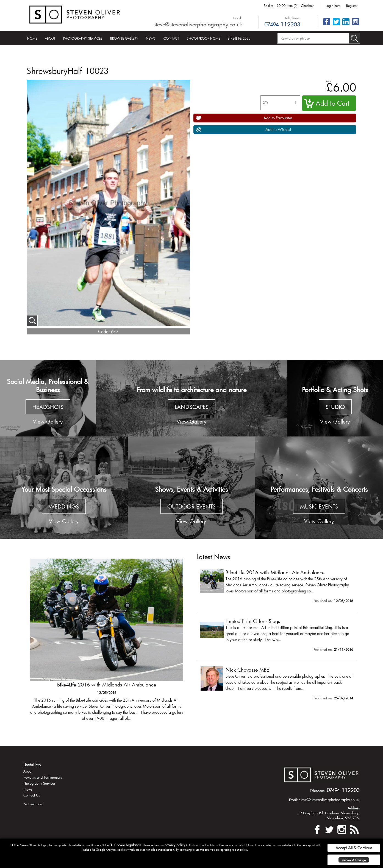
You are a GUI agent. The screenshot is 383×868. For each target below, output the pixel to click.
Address (354, 808)
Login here (333, 6)
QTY (265, 103)
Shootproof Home (203, 38)
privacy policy (175, 845)
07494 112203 (282, 24)
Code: (104, 331)
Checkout (308, 6)
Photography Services (83, 38)
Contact (171, 38)
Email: (238, 18)
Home (32, 38)
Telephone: (292, 18)
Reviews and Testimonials (43, 777)
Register (352, 6)
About (50, 38)
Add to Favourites (278, 118)
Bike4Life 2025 (239, 38)
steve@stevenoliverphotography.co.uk (198, 24)
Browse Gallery (124, 38)
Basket (268, 6)
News (151, 38)
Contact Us (32, 795)
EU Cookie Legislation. (126, 845)
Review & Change (354, 860)
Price (328, 81)
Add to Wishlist (278, 129)
